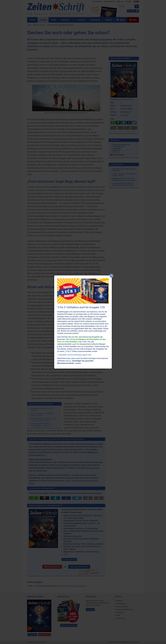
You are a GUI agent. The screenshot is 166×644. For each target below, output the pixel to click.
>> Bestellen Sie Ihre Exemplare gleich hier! (74, 355)
